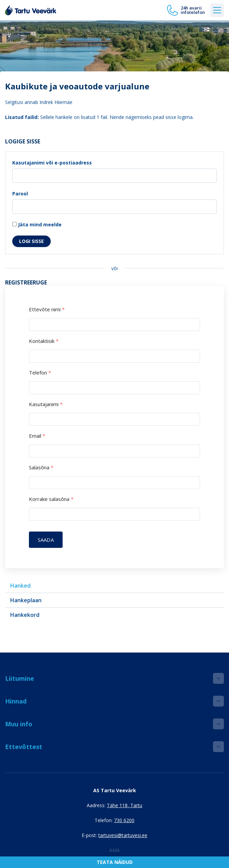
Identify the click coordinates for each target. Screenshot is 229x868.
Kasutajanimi (46, 404)
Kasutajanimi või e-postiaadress (52, 163)
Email (37, 436)
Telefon (40, 373)
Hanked (20, 586)
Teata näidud (115, 862)
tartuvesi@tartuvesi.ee (123, 835)
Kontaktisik (44, 341)
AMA (114, 850)
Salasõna (41, 467)
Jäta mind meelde (37, 224)
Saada (46, 540)
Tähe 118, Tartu (125, 805)
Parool (20, 194)
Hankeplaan (26, 600)
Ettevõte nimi (47, 309)
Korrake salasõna (51, 499)
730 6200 (124, 820)
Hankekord (25, 615)
